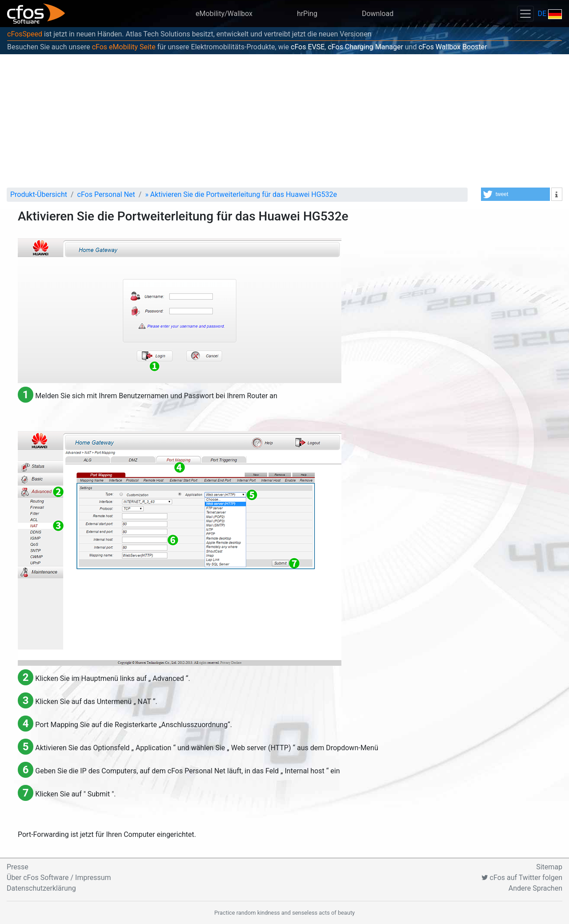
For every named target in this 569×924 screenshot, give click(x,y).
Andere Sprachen (535, 888)
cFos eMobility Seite (124, 47)
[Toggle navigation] (525, 14)
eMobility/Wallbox (224, 14)
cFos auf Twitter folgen (522, 878)
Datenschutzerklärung (41, 888)
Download (378, 14)
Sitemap (549, 867)
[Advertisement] (284, 121)
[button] (515, 194)
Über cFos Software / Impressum (59, 878)
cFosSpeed (25, 34)
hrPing (307, 14)
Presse (18, 867)
